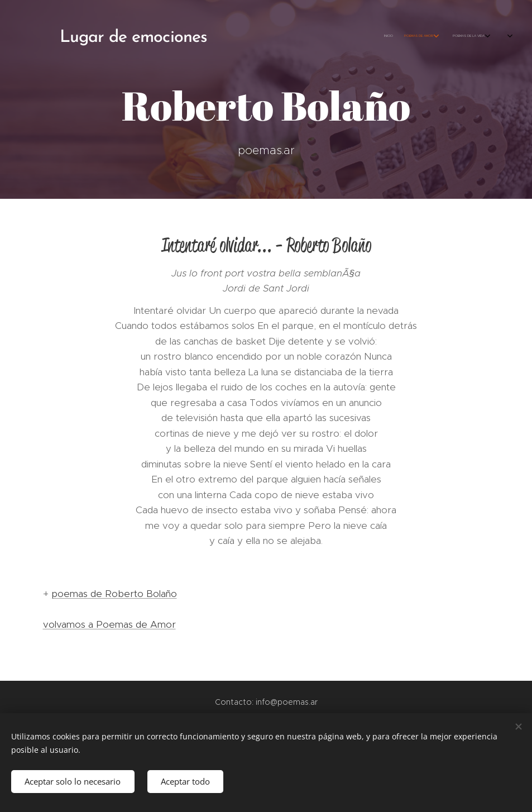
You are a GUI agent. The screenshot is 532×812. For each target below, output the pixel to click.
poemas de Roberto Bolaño (114, 594)
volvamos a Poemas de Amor (109, 624)
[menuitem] (394, 36)
